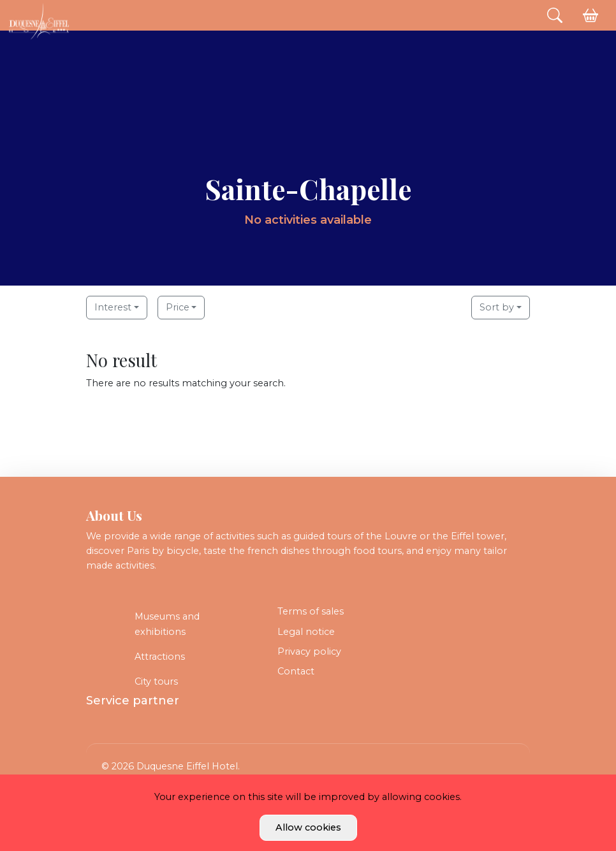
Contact (296, 671)
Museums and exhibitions (167, 624)
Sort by (497, 307)
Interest (113, 307)
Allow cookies (308, 827)
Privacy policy (309, 651)
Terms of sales (311, 611)
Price (178, 307)
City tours (156, 681)
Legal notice (306, 632)
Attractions (160, 657)
